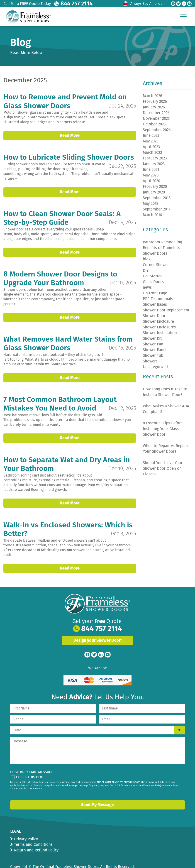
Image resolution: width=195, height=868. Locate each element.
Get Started (153, 276)
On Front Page (155, 293)
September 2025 (157, 130)
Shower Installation (160, 333)
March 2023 (152, 153)
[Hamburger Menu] (183, 16)
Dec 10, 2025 (122, 462)
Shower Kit (152, 339)
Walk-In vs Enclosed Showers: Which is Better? (68, 523)
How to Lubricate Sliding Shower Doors (69, 157)
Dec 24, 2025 (122, 105)
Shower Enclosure (158, 322)
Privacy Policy (25, 828)
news (147, 287)
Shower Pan (153, 344)
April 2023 (151, 147)
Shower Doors (155, 316)
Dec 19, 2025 (122, 222)
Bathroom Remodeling (162, 242)
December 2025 (156, 113)
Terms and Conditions (33, 833)
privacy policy (27, 781)
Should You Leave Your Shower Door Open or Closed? (163, 468)
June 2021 (151, 170)
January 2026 (154, 107)
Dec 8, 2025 (123, 527)
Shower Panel (155, 350)
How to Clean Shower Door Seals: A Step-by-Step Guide (62, 218)
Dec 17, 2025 (123, 282)
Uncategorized (155, 367)
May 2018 (151, 204)
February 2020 (155, 187)
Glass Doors (153, 282)
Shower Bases (155, 304)
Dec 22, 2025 (122, 166)
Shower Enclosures (159, 327)
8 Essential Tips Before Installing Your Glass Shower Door (163, 429)
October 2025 (154, 124)
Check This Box (29, 766)
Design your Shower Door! (97, 629)
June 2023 (151, 136)
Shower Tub (153, 356)
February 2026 (155, 101)
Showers (150, 361)
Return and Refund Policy (36, 839)
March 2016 (152, 215)
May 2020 (151, 175)
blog (147, 259)
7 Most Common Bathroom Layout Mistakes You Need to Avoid (60, 398)
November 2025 (156, 119)
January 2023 (154, 164)
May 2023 (151, 141)
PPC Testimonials (158, 299)
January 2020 (154, 192)
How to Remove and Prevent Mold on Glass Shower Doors (66, 101)
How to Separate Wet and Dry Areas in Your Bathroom (67, 458)
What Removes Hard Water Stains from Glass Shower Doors (69, 338)
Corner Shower (156, 265)
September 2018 (157, 198)
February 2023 (155, 158)
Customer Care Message (32, 761)
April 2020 (151, 181)
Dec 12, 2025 (122, 402)
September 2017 (157, 209)
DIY (146, 270)
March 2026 (152, 96)
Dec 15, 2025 (122, 342)
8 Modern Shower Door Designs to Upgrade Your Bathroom (61, 278)
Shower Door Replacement (166, 310)
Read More (70, 135)
